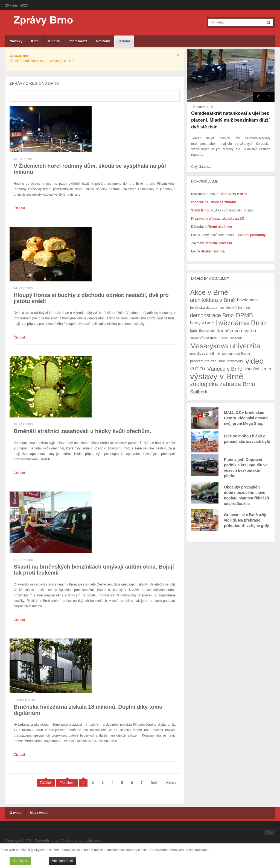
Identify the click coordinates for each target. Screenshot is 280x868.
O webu (15, 813)
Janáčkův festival (204, 338)
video (254, 361)
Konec (171, 783)
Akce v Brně (209, 292)
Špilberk (199, 392)
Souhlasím (20, 861)
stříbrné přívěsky (219, 243)
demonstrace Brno (212, 315)
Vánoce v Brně (225, 369)
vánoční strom (258, 369)
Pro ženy (103, 41)
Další (155, 783)
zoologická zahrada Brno (223, 384)
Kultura (54, 41)
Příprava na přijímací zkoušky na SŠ (218, 219)
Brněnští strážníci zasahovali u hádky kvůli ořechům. (82, 431)
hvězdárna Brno (241, 323)
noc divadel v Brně (205, 353)
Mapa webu (39, 813)
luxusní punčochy (251, 235)
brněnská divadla (204, 308)
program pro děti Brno (208, 361)
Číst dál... (21, 208)
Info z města (78, 41)
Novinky (16, 41)
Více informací (62, 861)
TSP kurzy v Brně (234, 194)
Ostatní (124, 41)
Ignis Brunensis (202, 330)
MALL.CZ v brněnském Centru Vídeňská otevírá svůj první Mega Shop (246, 418)
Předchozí (67, 783)
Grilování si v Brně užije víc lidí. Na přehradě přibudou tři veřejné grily (247, 520)
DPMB (244, 315)
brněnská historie (236, 308)
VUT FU (198, 369)
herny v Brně (202, 323)
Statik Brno (200, 210)
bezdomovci (248, 300)
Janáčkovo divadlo (236, 331)
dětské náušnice (213, 251)
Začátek (46, 783)
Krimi (35, 41)
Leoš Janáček (231, 338)
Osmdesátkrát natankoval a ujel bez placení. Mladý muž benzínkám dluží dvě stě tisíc (230, 120)
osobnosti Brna (236, 353)
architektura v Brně (212, 300)
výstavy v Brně (217, 376)
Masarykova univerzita (225, 346)
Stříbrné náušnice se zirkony (213, 202)
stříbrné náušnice (218, 227)
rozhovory (235, 361)
